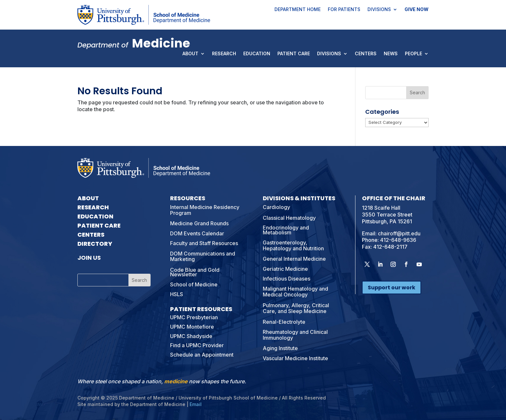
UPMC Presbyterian (194, 317)
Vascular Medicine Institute (295, 358)
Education (257, 54)
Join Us (89, 258)
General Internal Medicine (294, 259)
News (391, 54)
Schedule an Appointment (202, 355)
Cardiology (276, 207)
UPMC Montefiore (192, 327)
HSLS (177, 294)
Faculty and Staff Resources (204, 243)
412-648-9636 (398, 240)
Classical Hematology (289, 218)
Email (196, 404)
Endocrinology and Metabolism (286, 230)
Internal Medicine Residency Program (205, 210)
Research (224, 54)
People (413, 54)
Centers (366, 54)
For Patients (344, 10)
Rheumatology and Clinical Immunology (295, 335)
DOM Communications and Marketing (203, 256)
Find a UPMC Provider (197, 345)
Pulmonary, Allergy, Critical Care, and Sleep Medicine (296, 308)
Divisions (379, 10)
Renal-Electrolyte (284, 322)
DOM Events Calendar (197, 233)
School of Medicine (194, 284)
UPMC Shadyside (191, 336)
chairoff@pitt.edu (399, 233)
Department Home (298, 10)
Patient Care (294, 54)
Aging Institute (280, 348)
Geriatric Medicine (285, 269)
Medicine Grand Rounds (199, 223)
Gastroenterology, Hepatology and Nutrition (293, 245)
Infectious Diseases (286, 279)
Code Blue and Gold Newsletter (195, 272)
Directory (95, 244)
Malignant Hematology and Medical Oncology (295, 292)
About (190, 54)
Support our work (392, 288)
